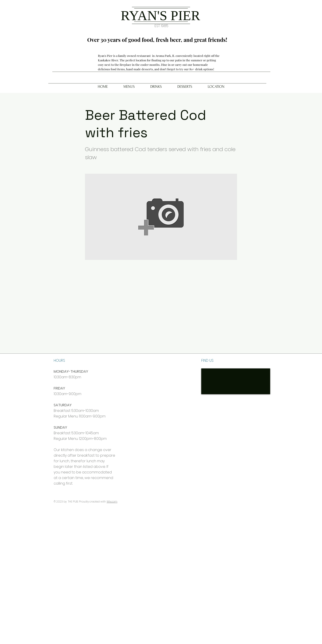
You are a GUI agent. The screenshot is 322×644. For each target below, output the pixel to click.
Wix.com (112, 502)
